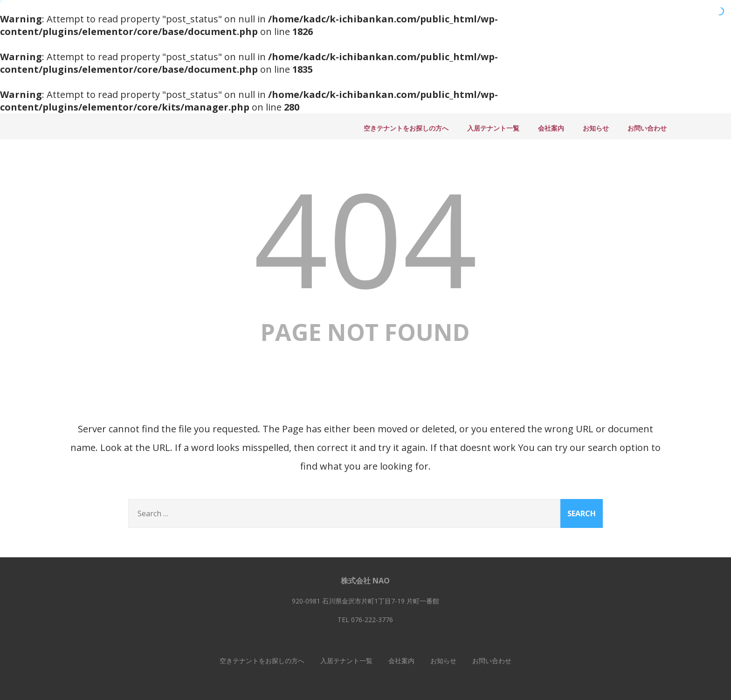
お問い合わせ (647, 128)
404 (365, 238)
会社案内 (551, 128)
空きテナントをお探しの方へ (406, 128)
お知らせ (596, 128)
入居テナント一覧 (493, 128)
